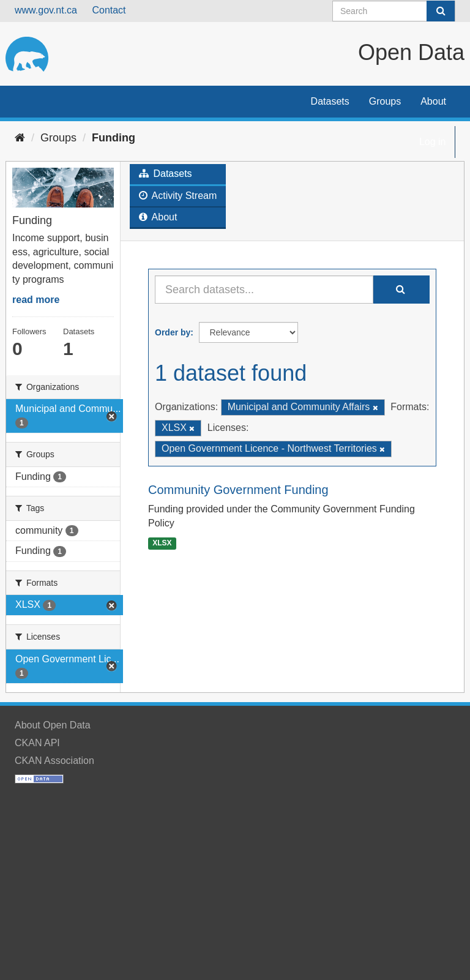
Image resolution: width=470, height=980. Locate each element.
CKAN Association (54, 761)
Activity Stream (178, 196)
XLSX (162, 543)
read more (36, 300)
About (433, 101)
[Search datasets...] (264, 290)
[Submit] (441, 11)
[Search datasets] (394, 11)
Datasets (330, 101)
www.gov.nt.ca (46, 10)
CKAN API (37, 743)
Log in (433, 142)
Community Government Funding (238, 490)
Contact (109, 10)
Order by (173, 332)
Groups (385, 101)
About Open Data (53, 725)
